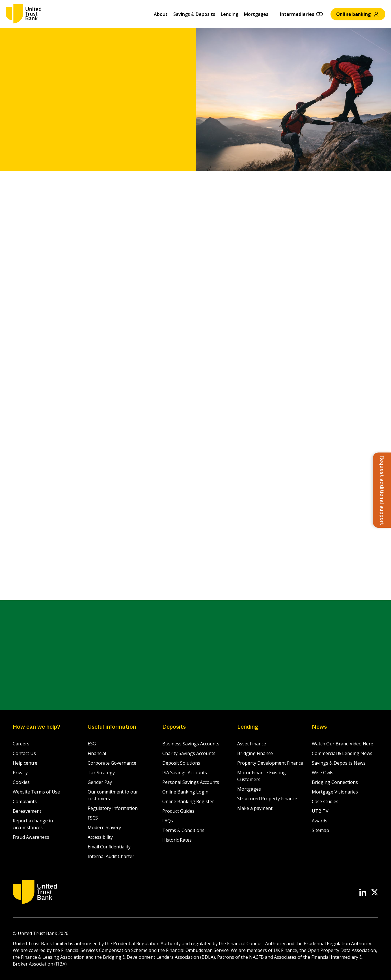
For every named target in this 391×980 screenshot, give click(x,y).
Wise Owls (323, 773)
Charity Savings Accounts (189, 753)
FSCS (93, 818)
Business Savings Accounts (191, 744)
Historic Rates (177, 840)
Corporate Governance (112, 763)
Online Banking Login (185, 792)
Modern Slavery (104, 827)
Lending (230, 14)
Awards (320, 821)
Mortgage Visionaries (335, 792)
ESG (92, 744)
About (161, 14)
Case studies (325, 801)
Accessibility (100, 837)
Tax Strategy (101, 773)
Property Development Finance (270, 763)
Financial (97, 753)
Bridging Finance (255, 753)
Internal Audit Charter (111, 856)
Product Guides (178, 811)
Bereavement (27, 811)
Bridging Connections (335, 782)
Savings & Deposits (194, 14)
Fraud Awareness (31, 837)
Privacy (20, 773)
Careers (21, 744)
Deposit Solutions (181, 763)
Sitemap (320, 830)
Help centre (25, 763)
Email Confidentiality (109, 847)
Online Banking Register (188, 801)
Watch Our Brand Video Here (343, 744)
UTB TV (320, 811)
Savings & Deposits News (339, 763)
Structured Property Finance (267, 799)
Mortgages (256, 14)
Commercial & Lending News (342, 753)
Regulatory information (113, 808)
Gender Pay (100, 782)
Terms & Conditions (183, 830)
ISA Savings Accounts (185, 773)
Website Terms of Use (36, 792)
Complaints (25, 801)
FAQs (168, 821)
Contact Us (24, 753)
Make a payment (255, 808)
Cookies (21, 782)
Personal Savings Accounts (191, 782)
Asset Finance (252, 744)
